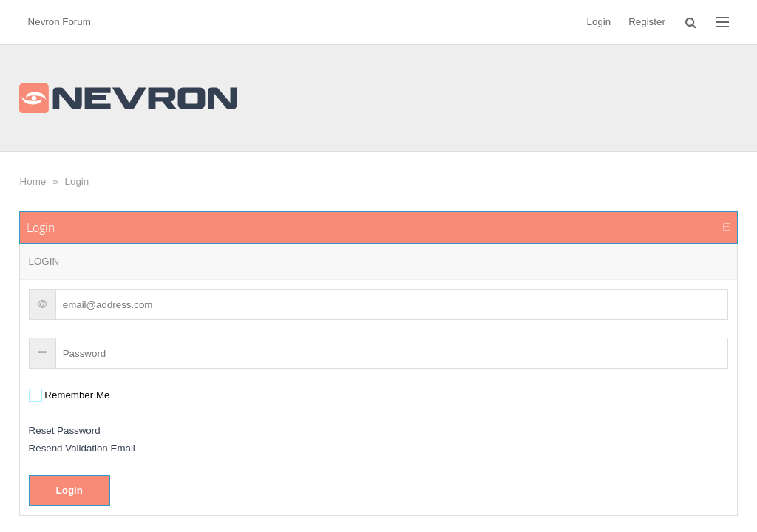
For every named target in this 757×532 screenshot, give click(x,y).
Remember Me (76, 395)
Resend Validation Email (82, 448)
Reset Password (65, 430)
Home (33, 181)
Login (77, 181)
